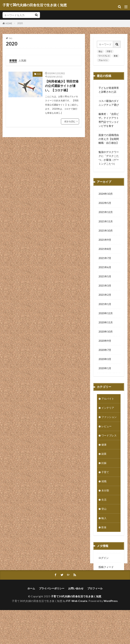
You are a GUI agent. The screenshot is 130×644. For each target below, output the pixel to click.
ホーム (31, 622)
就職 (104, 482)
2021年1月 (105, 305)
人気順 (22, 60)
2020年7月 (105, 351)
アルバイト (103, 60)
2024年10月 (106, 195)
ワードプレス (104, 56)
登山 (100, 51)
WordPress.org (107, 586)
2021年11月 (106, 222)
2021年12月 (106, 213)
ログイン (104, 559)
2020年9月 (105, 342)
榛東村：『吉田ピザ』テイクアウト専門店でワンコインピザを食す (109, 120)
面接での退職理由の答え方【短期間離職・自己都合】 (109, 139)
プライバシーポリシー (52, 622)
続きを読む (70, 121)
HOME (9, 23)
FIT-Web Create (77, 635)
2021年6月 (105, 268)
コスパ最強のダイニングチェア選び (109, 103)
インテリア (108, 409)
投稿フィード (106, 568)
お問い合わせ (76, 622)
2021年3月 (105, 287)
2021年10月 (106, 232)
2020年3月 (105, 360)
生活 (39, 74)
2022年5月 (105, 204)
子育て (109, 51)
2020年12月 (106, 314)
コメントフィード (109, 577)
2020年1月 (105, 369)
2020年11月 (106, 323)
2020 (20, 23)
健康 (104, 446)
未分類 (105, 491)
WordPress (111, 635)
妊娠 (104, 464)
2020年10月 (106, 333)
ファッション (109, 418)
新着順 (13, 60)
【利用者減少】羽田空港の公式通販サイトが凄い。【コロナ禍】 (62, 86)
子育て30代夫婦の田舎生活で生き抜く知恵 (35, 5)
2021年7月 (105, 259)
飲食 (116, 56)
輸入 (104, 519)
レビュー (106, 427)
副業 (104, 455)
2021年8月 (105, 250)
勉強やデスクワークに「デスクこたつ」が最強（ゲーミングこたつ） (109, 158)
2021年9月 (105, 241)
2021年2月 (105, 296)
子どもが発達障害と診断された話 (109, 90)
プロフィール (95, 622)
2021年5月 (105, 277)
